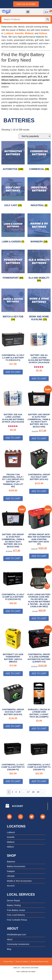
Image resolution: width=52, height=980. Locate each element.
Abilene (43, 33)
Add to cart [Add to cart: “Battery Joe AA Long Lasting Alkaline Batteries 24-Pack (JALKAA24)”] (39, 379)
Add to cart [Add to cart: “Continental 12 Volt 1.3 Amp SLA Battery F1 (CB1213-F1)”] (13, 372)
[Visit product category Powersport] (13, 265)
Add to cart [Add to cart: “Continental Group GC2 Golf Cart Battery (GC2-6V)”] (39, 491)
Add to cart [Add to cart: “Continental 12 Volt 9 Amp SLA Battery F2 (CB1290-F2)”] (13, 781)
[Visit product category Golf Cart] (13, 193)
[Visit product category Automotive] (13, 156)
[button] (28, 12)
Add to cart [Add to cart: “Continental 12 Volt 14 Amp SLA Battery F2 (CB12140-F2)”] (13, 611)
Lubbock (9, 33)
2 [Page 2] (12, 792)
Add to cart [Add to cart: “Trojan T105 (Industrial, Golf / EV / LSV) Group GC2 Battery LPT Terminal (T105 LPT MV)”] (13, 499)
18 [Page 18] (33, 792)
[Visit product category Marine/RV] (39, 229)
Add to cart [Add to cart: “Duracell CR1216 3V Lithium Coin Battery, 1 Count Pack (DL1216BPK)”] (39, 729)
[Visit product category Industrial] (39, 193)
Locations (16, 826)
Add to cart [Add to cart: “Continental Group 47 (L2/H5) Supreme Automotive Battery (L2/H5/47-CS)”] (39, 673)
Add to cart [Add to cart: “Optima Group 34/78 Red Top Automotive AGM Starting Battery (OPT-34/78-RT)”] (39, 556)
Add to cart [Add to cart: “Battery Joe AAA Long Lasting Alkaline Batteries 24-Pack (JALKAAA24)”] (13, 438)
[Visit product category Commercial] (39, 156)
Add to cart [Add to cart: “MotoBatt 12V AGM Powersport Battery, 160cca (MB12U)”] (13, 673)
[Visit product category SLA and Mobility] (39, 266)
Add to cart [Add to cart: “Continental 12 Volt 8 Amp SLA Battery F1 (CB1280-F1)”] (39, 781)
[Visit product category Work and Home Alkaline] (39, 305)
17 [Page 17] (28, 792)
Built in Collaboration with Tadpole (26, 972)
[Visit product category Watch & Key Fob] (13, 305)
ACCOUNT (17, 806)
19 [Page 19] (38, 792)
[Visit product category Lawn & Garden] (13, 229)
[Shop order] (35, 136)
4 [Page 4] (20, 792)
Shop (11, 856)
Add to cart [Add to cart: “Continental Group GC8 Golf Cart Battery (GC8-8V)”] (13, 726)
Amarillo (19, 33)
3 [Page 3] (16, 792)
